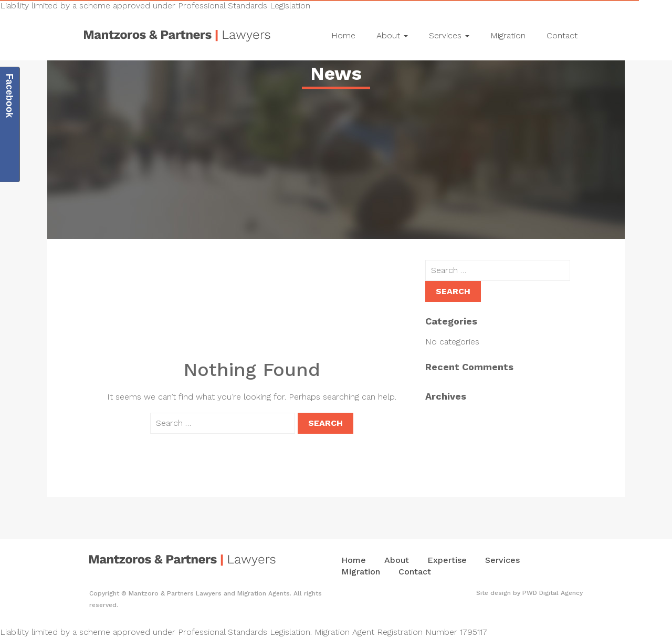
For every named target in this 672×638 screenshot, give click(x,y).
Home (343, 35)
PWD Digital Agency (553, 593)
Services (449, 35)
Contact (562, 35)
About (392, 35)
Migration (508, 35)
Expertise (447, 560)
